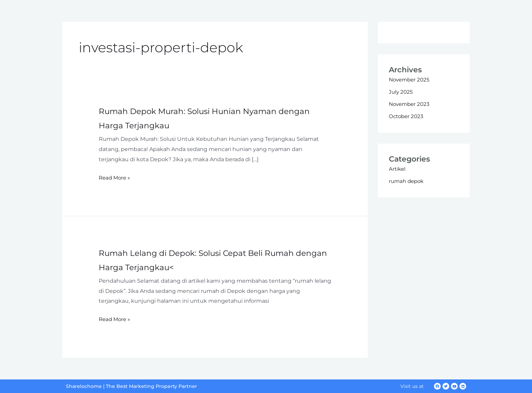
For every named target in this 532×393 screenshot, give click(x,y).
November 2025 (411, 80)
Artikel (398, 169)
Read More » (116, 178)
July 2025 (401, 92)
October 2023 (407, 116)
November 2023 (411, 104)
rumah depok (407, 181)
